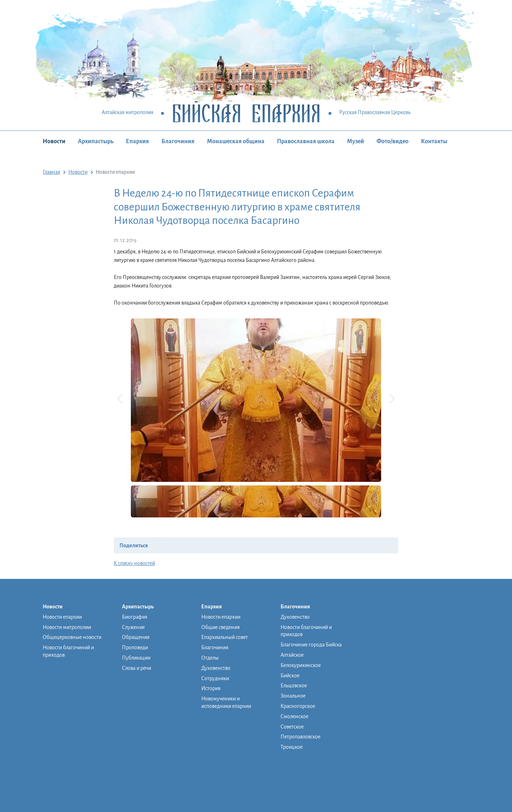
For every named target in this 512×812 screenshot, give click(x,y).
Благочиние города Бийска (311, 645)
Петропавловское (300, 737)
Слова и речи (137, 668)
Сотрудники (215, 678)
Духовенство (216, 668)
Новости (54, 141)
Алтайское (292, 655)
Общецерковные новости (72, 637)
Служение (133, 627)
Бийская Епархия (246, 113)
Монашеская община (236, 141)
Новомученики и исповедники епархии (226, 702)
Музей (356, 141)
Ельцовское (294, 685)
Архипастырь (96, 141)
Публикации (136, 658)
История (211, 688)
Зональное (293, 696)
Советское (292, 727)
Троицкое (292, 747)
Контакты (434, 141)
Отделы (210, 658)
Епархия (137, 141)
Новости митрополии (67, 627)
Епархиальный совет (225, 637)
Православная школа (306, 141)
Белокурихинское (301, 665)
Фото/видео (393, 141)
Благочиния (178, 141)
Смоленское (294, 716)
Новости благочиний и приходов (68, 651)
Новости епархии (62, 617)
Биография (135, 617)
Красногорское (298, 706)
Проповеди (135, 647)
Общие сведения (220, 627)
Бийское (290, 676)
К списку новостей (134, 563)
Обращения (136, 637)
